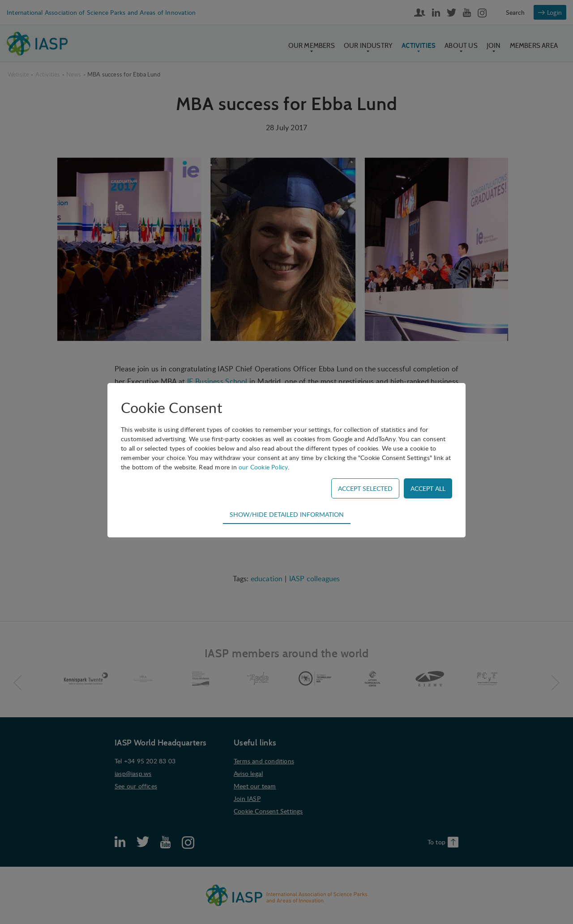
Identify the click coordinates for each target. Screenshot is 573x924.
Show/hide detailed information (287, 514)
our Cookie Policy (263, 467)
